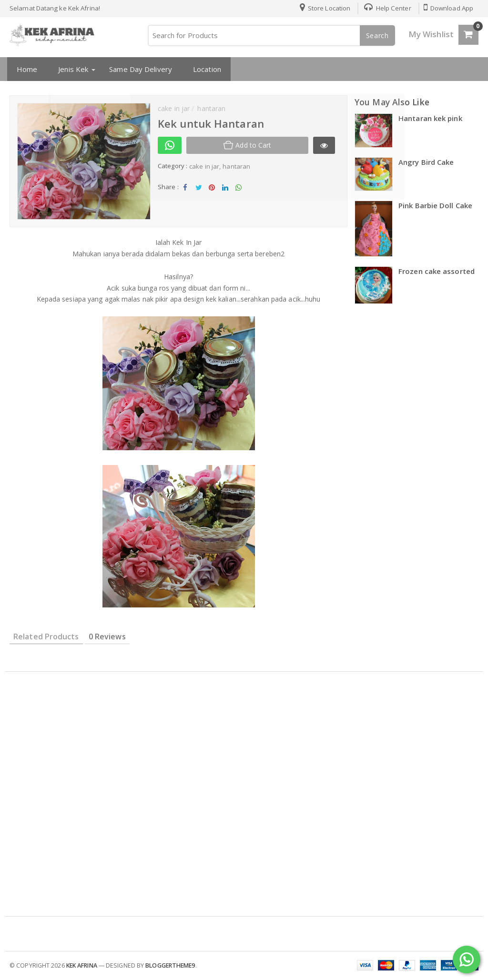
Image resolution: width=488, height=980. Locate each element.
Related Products (46, 636)
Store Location (323, 8)
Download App (448, 8)
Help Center (386, 8)
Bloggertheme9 (170, 965)
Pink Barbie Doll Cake (435, 205)
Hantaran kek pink (430, 118)
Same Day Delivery (139, 69)
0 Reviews (107, 636)
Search (377, 35)
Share (185, 190)
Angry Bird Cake (426, 162)
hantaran (236, 166)
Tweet (198, 190)
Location (205, 69)
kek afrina (82, 965)
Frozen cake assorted (437, 271)
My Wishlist (431, 34)
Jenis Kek (71, 69)
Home (25, 69)
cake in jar (204, 166)
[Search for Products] (271, 35)
